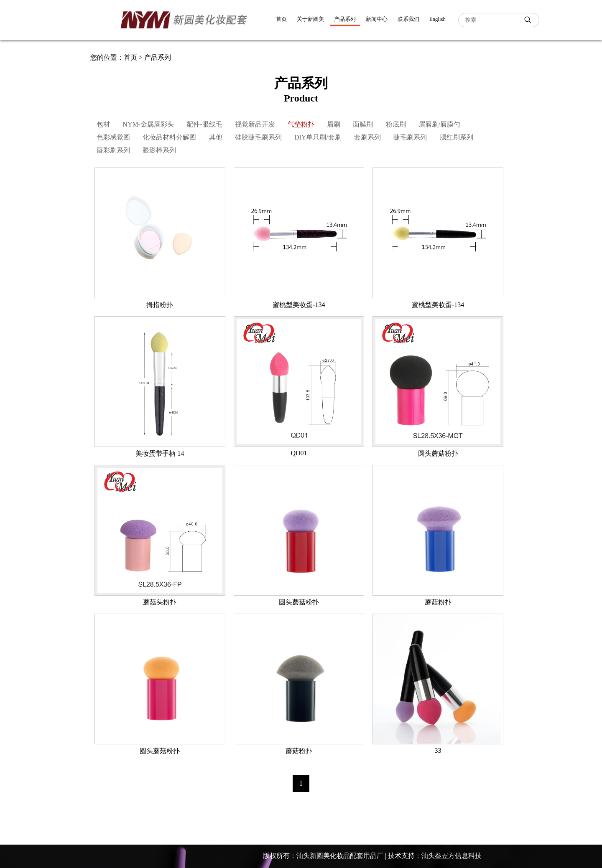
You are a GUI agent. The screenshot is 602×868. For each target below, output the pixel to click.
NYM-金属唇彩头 (148, 124)
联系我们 (408, 19)
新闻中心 (377, 19)
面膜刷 (363, 124)
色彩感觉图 (113, 137)
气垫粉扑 (301, 124)
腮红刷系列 (457, 137)
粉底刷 (396, 124)
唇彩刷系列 (113, 150)
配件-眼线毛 (204, 124)
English (437, 19)
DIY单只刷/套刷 (318, 137)
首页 (281, 19)
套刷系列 (367, 137)
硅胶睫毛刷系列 (258, 137)
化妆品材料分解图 (169, 137)
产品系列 (345, 19)
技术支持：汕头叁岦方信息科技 (435, 856)
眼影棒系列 (159, 150)
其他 (216, 137)
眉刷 (334, 124)
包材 (103, 124)
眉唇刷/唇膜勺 (439, 124)
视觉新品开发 (255, 124)
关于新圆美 (310, 19)
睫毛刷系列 (410, 137)
